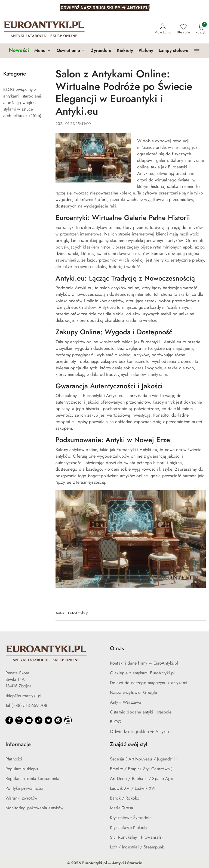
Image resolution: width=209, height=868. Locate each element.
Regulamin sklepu (22, 769)
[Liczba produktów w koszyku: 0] (201, 29)
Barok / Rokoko (125, 798)
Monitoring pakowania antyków (34, 808)
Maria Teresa (122, 808)
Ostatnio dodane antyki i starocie (141, 712)
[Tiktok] (39, 720)
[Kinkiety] (125, 51)
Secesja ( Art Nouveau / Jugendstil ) (144, 759)
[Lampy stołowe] (173, 51)
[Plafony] (146, 51)
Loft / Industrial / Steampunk (137, 847)
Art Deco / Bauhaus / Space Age (142, 779)
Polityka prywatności (24, 788)
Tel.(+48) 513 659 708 (26, 705)
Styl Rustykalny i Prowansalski (137, 837)
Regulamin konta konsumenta (32, 779)
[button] (43, 51)
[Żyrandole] (101, 51)
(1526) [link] (35, 116)
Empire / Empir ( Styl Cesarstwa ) (141, 769)
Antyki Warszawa (126, 702)
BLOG (116, 722)
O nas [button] (117, 648)
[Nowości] (19, 51)
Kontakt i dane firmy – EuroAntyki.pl (144, 663)
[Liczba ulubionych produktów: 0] (184, 29)
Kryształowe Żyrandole (131, 818)
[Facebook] (9, 720)
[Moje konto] (163, 29)
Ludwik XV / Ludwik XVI (133, 788)
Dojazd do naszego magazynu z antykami (149, 683)
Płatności (14, 759)
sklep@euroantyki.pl (23, 696)
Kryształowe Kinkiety (129, 827)
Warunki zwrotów (21, 798)
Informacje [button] (18, 744)
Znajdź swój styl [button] (129, 744)
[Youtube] (29, 720)
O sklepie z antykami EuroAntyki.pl (142, 673)
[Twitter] (48, 720)
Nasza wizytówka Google (134, 692)
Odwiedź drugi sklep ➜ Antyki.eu (141, 732)
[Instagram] (19, 720)
